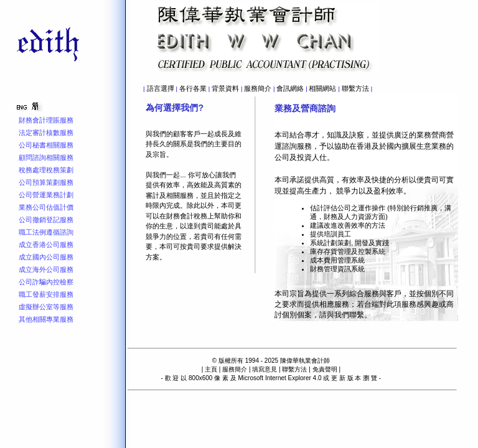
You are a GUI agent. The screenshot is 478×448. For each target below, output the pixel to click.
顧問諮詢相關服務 (46, 157)
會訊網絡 (290, 88)
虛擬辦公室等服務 (46, 307)
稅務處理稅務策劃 (46, 170)
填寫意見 (265, 369)
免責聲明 (325, 369)
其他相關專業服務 (46, 319)
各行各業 (193, 88)
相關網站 (322, 88)
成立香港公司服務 (46, 245)
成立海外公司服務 (46, 269)
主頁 (211, 369)
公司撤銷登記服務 (46, 220)
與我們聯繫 (345, 315)
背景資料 (225, 88)
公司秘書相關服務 (46, 145)
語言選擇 (161, 88)
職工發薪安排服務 (46, 294)
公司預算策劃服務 (46, 182)
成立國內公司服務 (46, 257)
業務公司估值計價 (46, 207)
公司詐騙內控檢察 (46, 282)
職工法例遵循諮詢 (46, 232)
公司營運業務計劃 (46, 195)
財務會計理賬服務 (46, 120)
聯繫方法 (355, 88)
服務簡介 (258, 88)
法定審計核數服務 (46, 133)
